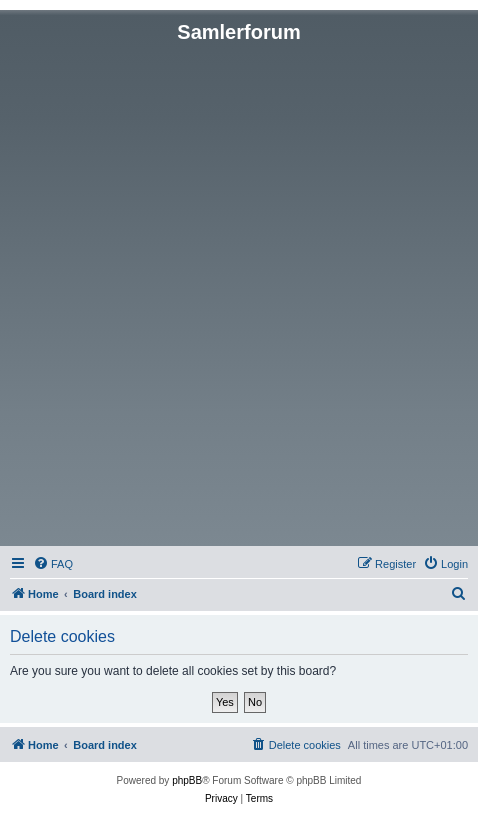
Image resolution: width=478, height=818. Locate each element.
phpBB (187, 780)
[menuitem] (53, 564)
